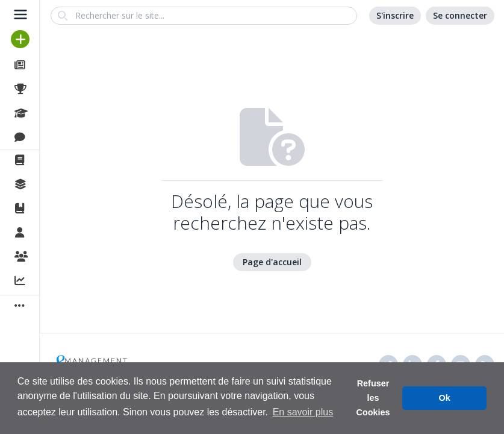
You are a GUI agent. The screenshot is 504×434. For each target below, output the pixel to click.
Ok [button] (445, 398)
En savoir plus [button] (303, 412)
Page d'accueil (272, 262)
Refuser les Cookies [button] (373, 398)
